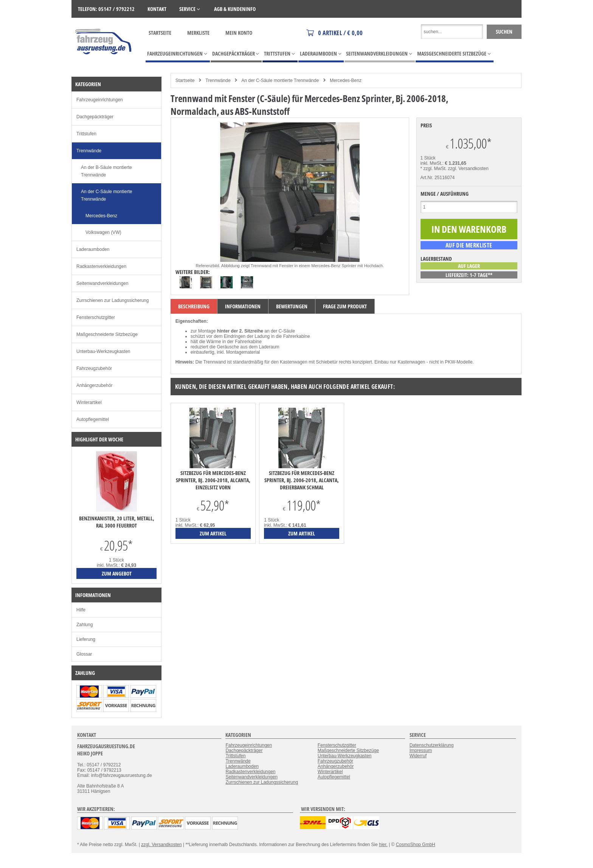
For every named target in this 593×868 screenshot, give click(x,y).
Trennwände (218, 80)
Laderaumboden (93, 249)
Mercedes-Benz (346, 80)
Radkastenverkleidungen (101, 266)
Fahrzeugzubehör (94, 368)
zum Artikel (213, 533)
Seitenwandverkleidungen (102, 283)
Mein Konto (239, 33)
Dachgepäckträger (95, 117)
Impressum (421, 750)
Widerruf (418, 756)
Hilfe (81, 610)
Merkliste (198, 33)
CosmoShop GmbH (416, 845)
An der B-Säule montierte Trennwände (106, 171)
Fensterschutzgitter (96, 317)
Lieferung (86, 639)
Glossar (84, 654)
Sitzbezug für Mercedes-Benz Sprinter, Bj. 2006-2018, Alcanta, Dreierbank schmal (302, 480)
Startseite (160, 33)
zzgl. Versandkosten (468, 169)
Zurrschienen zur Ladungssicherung (113, 300)
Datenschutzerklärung (432, 745)
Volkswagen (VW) (103, 232)
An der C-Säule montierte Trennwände (280, 80)
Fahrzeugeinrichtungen (100, 100)
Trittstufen (86, 134)
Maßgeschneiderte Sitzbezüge (107, 334)
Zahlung (85, 625)
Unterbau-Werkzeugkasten (103, 351)
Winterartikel (89, 402)
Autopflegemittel (93, 419)
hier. (383, 845)
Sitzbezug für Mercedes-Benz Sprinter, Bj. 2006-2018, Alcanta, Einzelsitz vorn (213, 480)
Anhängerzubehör (94, 385)
